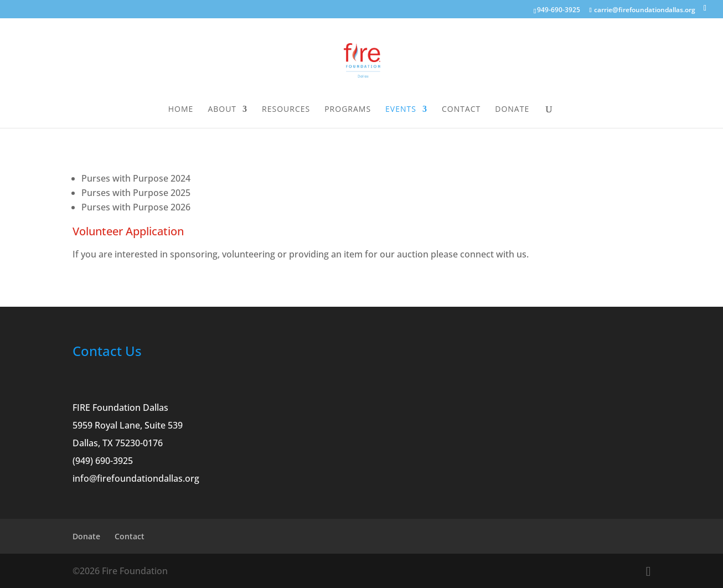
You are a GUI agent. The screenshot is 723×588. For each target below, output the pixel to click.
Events (401, 110)
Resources (286, 110)
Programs (348, 110)
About (222, 110)
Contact (461, 110)
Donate (512, 110)
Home (181, 110)
